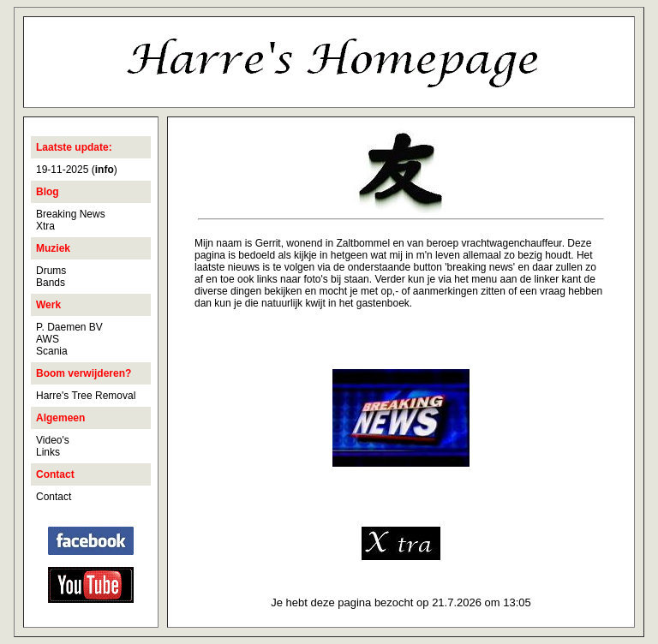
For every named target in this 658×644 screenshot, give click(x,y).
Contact (54, 497)
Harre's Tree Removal (86, 396)
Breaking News (71, 214)
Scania (52, 351)
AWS (48, 339)
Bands (51, 283)
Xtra (45, 226)
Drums (51, 271)
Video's (53, 440)
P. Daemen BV (69, 327)
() (105, 170)
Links (48, 452)
